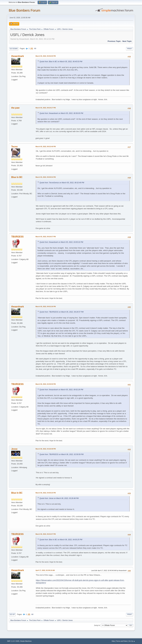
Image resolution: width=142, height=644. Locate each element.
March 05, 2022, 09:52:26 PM (46, 307)
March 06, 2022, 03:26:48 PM (46, 449)
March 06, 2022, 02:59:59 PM (46, 384)
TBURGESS (17, 237)
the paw (15, 108)
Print (130, 49)
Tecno (14, 147)
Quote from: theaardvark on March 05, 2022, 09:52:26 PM (61, 390)
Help (113, 641)
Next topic (127, 41)
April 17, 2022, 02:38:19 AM (45, 570)
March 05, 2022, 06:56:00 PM (46, 56)
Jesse (14, 449)
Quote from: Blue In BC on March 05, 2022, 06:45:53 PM (61, 62)
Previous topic (114, 41)
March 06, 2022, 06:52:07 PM (46, 534)
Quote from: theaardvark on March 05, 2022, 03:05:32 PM (61, 242)
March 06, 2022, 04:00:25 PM (46, 493)
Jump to (97, 625)
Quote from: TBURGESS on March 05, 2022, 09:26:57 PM (62, 312)
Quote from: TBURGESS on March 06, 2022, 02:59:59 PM (62, 454)
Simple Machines (26, 641)
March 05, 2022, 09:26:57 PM (46, 237)
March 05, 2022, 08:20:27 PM (46, 108)
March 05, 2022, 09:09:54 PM (46, 177)
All (35, 48)
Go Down (14, 49)
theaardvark (18, 56)
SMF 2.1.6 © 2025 (13, 641)
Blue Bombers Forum (24, 10)
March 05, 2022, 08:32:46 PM (46, 147)
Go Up (12, 614)
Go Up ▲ (132, 641)
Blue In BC (17, 177)
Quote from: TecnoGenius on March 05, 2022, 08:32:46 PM (62, 183)
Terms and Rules (122, 641)
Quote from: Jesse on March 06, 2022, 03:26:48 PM (59, 498)
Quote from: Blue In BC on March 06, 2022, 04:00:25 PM (61, 540)
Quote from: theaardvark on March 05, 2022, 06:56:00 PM (61, 113)
